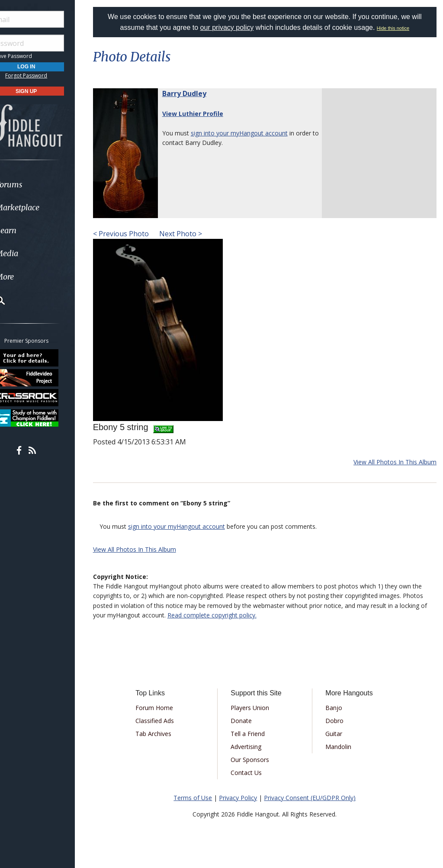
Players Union (257, 708)
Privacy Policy (244, 798)
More (27, 277)
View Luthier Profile (204, 114)
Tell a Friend (255, 734)
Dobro (338, 721)
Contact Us (254, 773)
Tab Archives (164, 734)
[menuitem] (49, 185)
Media (29, 253)
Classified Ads (165, 721)
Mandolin (342, 747)
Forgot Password (49, 76)
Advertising (253, 747)
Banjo (338, 708)
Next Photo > (191, 234)
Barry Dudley (195, 93)
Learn (29, 230)
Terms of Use (198, 798)
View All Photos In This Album (395, 462)
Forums (32, 185)
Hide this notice (399, 28)
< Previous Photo (132, 234)
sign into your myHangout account (250, 133)
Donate (249, 721)
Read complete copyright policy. (231, 615)
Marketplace (40, 207)
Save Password (33, 56)
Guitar (338, 734)
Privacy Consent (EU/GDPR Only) (315, 798)
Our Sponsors (257, 760)
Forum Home (165, 708)
